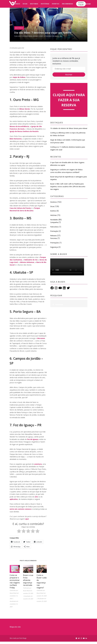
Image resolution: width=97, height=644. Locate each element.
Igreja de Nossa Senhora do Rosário (24, 131)
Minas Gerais (25, 109)
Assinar (69, 74)
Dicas (25, 4)
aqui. (27, 519)
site (36, 497)
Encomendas (67, 4)
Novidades (15, 4)
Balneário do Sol (31, 260)
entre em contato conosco (21, 509)
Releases (54, 236)
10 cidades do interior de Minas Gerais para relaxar (69, 128)
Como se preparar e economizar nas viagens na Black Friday (15, 581)
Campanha (54, 222)
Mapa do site (15, 627)
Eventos (56, 4)
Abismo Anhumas (27, 262)
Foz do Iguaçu (33, 439)
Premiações (55, 243)
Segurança (54, 247)
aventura (38, 464)
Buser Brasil (29, 36)
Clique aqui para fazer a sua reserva (69, 100)
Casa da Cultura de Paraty (20, 208)
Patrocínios (54, 227)
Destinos (34, 4)
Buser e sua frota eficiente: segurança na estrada (28, 580)
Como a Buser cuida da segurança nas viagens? (42, 581)
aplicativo (14, 499)
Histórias (45, 4)
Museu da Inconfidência (19, 126)
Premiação (54, 231)
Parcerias (54, 238)
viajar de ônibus (19, 77)
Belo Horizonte (16, 139)
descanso (41, 338)
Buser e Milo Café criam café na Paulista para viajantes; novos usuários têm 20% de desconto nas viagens (68, 187)
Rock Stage (23, 638)
